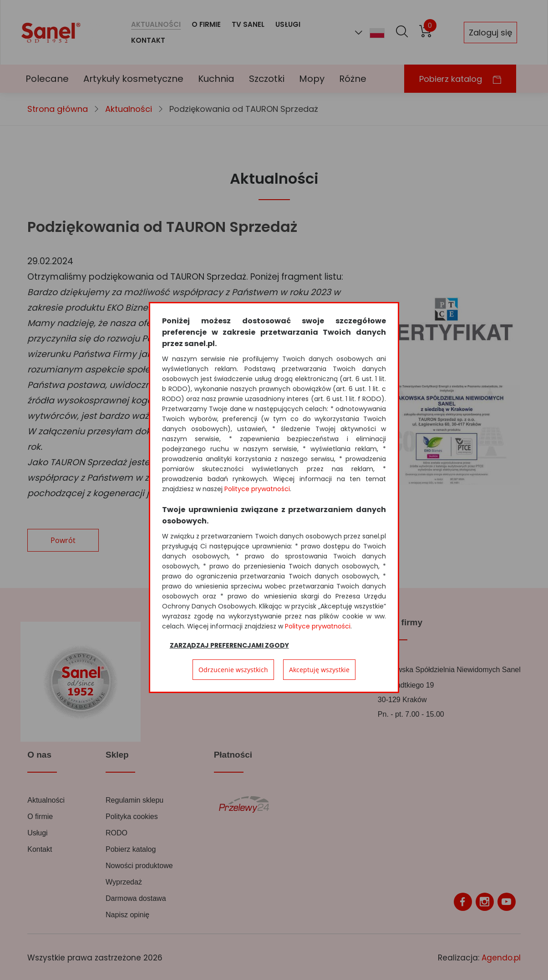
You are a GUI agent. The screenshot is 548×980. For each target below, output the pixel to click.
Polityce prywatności (257, 489)
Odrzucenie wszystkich (233, 670)
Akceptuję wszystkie (319, 670)
